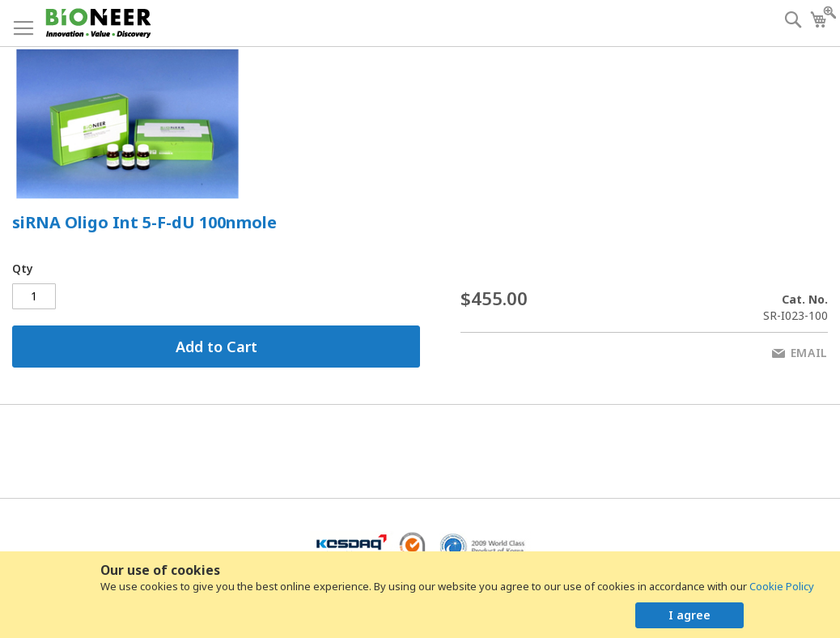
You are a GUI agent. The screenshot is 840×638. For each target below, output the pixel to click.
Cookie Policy (782, 586)
